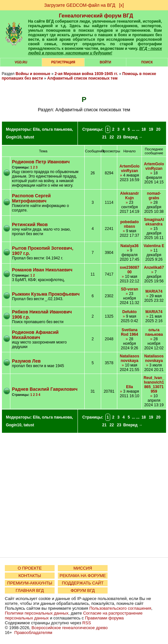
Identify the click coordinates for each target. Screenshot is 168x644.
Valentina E (154, 246)
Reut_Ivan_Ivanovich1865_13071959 (154, 385)
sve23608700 (130, 270)
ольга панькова (57, 129)
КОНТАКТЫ (30, 576)
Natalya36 (130, 246)
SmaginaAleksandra (154, 222)
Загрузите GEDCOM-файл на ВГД (80, 5)
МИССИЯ (83, 568)
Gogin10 (14, 137)
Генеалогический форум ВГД (96, 16)
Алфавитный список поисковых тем (82, 78)
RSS (87, 623)
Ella (36, 129)
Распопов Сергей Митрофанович (31, 198)
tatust (29, 137)
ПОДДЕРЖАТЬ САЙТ (83, 583)
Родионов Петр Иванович (41, 162)
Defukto (129, 312)
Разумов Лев (26, 361)
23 (119, 137)
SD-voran (129, 289)
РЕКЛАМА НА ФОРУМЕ (83, 576)
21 (104, 137)
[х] (121, 5)
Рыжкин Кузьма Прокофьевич (46, 294)
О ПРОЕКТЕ (30, 568)
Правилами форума (104, 618)
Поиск (147, 62)
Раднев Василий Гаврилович (45, 389)
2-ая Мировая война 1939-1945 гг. (86, 74)
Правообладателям (33, 633)
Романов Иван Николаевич (42, 270)
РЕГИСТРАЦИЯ (63, 62)
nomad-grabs (154, 196)
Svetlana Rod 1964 (129, 332)
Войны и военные (33, 74)
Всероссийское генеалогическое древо (70, 628)
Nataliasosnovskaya (130, 358)
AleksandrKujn (130, 196)
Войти (105, 62)
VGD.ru (21, 62)
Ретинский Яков (30, 224)
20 (158, 129)
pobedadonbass (129, 224)
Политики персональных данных (37, 613)
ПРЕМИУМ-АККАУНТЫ (30, 583)
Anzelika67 (154, 267)
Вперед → (133, 137)
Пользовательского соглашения (120, 608)
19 (151, 129)
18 (144, 129)
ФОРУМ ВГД (83, 590)
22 (112, 137)
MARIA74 (154, 291)
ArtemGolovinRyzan (130, 169)
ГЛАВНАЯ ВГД (30, 590)
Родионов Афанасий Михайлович (35, 335)
